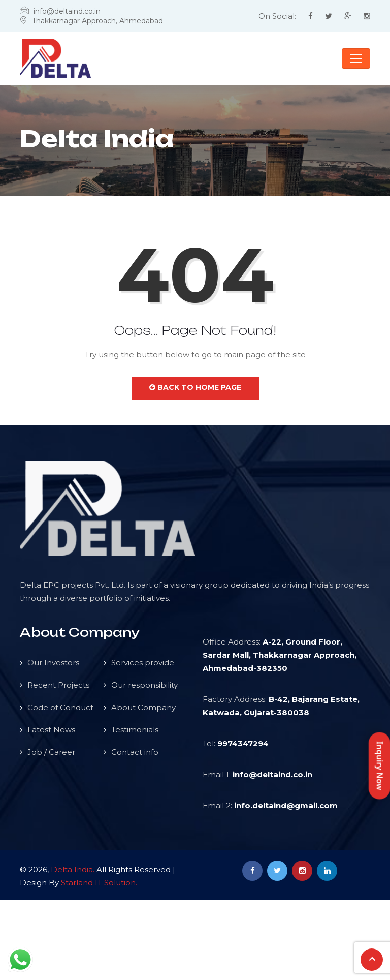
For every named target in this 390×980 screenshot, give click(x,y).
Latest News (51, 730)
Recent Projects (58, 685)
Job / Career (51, 752)
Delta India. (73, 869)
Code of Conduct (60, 707)
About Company (143, 707)
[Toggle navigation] (356, 58)
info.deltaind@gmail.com (286, 805)
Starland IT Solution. (99, 883)
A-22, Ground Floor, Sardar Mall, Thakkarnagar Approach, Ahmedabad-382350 (280, 655)
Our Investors (53, 663)
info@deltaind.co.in (272, 774)
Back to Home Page (195, 387)
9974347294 (243, 743)
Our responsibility (144, 685)
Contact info (135, 752)
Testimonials (135, 730)
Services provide (143, 663)
